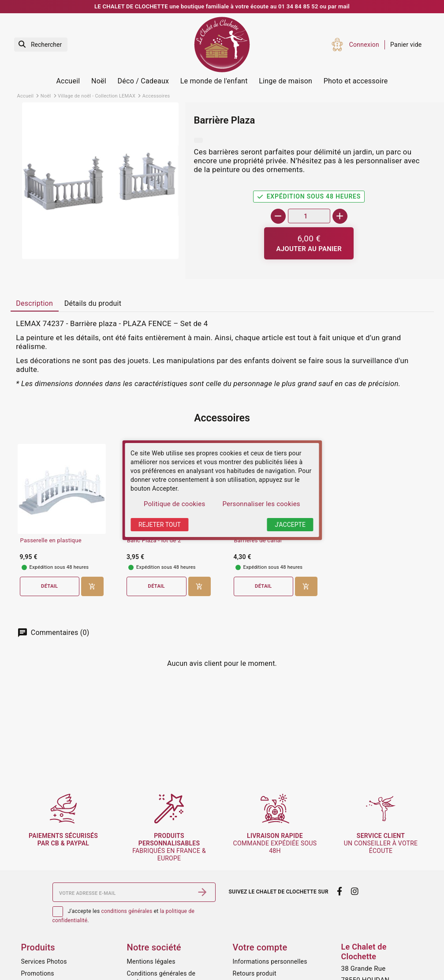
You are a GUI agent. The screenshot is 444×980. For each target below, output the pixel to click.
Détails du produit (93, 303)
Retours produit (255, 973)
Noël (99, 81)
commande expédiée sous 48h (275, 843)
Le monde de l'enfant (214, 81)
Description (34, 303)
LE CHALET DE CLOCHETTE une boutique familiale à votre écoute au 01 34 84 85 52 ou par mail (222, 6)
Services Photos (44, 961)
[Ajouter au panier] (309, 243)
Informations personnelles (270, 961)
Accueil (68, 81)
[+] (340, 216)
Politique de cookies (174, 504)
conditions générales (127, 911)
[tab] (35, 304)
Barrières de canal (258, 541)
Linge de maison (285, 81)
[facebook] (340, 891)
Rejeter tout (160, 525)
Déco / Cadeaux (144, 81)
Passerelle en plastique (51, 541)
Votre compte (260, 947)
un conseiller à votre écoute (381, 843)
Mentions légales (151, 961)
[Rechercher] (41, 45)
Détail (49, 586)
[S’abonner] (202, 892)
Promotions (38, 973)
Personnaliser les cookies (261, 504)
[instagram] (354, 891)
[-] (278, 216)
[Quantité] (309, 216)
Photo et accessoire (356, 81)
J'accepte (290, 525)
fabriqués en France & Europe (169, 847)
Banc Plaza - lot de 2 (154, 541)
